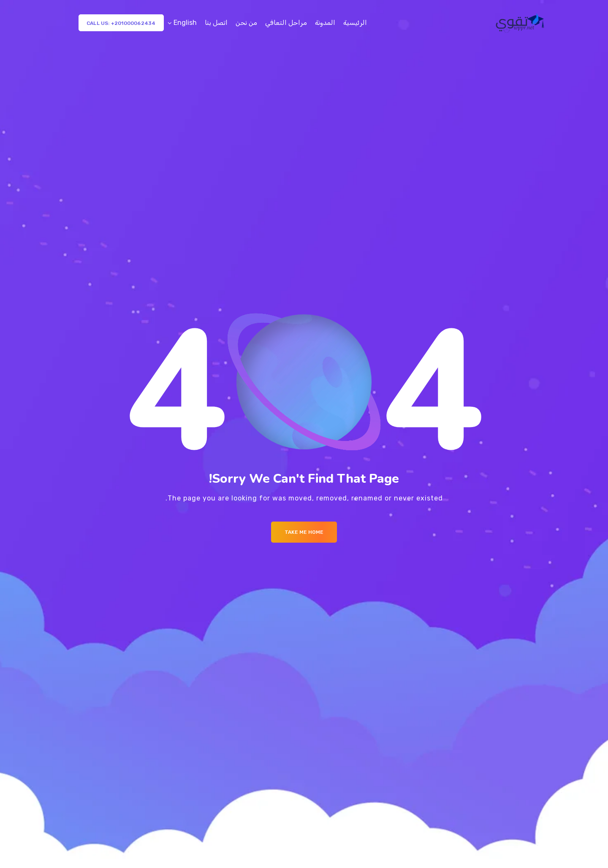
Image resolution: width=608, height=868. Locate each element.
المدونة (325, 23)
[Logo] (521, 23)
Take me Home (304, 532)
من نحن (246, 23)
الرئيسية (355, 23)
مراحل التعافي (286, 23)
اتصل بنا (216, 23)
